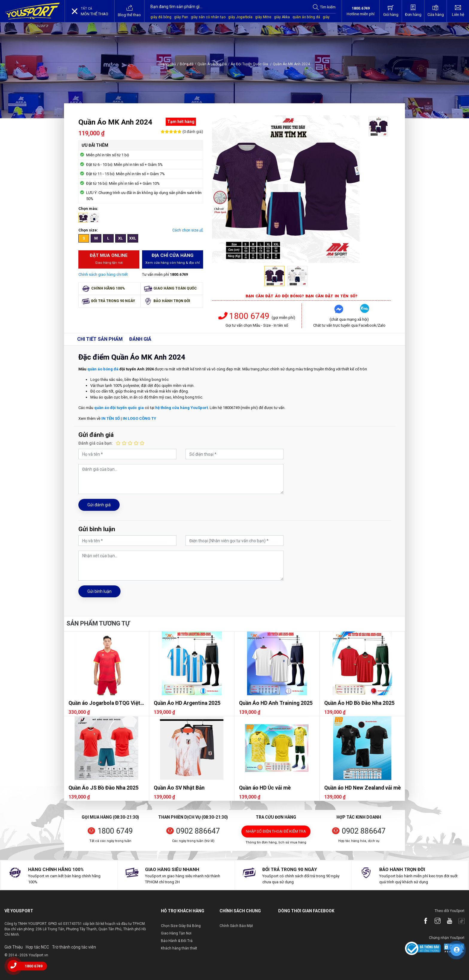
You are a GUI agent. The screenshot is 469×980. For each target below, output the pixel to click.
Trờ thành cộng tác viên (74, 947)
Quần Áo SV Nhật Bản (179, 788)
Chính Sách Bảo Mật (236, 926)
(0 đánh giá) (192, 132)
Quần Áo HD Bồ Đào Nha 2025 (359, 703)
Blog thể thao (129, 11)
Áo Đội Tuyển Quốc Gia (251, 64)
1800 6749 (245, 316)
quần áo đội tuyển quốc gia (119, 408)
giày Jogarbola (240, 17)
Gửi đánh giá (99, 505)
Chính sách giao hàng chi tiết (103, 274)
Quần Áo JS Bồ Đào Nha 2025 (103, 788)
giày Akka (282, 17)
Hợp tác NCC (37, 947)
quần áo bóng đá (306, 17)
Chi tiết (100, 339)
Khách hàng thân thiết (179, 948)
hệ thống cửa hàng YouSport (182, 408)
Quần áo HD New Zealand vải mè (363, 788)
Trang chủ (167, 64)
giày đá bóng (161, 17)
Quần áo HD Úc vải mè (265, 788)
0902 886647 (198, 831)
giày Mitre (263, 17)
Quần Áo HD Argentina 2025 (187, 703)
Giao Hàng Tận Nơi (176, 933)
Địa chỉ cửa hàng (173, 259)
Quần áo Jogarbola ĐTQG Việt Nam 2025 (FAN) (104, 703)
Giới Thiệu (14, 947)
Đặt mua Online (109, 259)
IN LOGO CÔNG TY (139, 418)
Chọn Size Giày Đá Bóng (181, 926)
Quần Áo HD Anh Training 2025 (276, 703)
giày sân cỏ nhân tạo (208, 17)
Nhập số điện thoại (276, 831)
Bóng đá (187, 64)
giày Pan (181, 17)
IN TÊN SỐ (111, 418)
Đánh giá (140, 339)
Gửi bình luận (99, 591)
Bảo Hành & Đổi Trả (177, 941)
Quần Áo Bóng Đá (212, 64)
